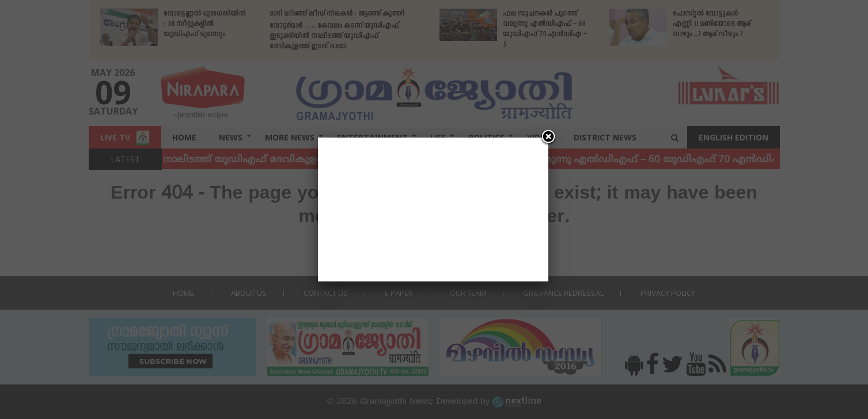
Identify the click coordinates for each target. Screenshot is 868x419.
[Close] (548, 138)
